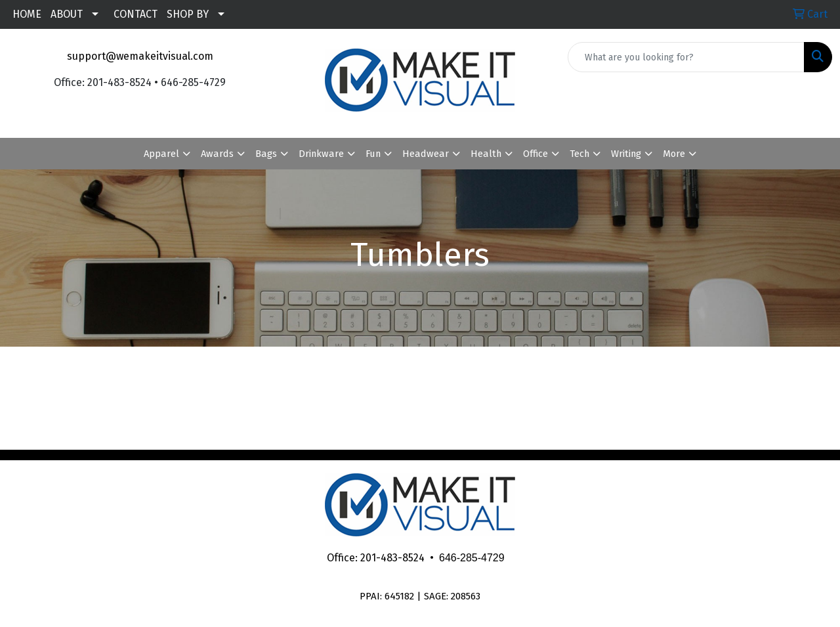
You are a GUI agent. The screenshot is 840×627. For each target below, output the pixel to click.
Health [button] (486, 154)
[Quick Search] (686, 57)
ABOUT (67, 14)
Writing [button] (626, 154)
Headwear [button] (426, 154)
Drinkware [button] (321, 154)
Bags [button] (266, 154)
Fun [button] (373, 154)
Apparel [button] (161, 154)
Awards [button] (217, 154)
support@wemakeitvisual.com (140, 56)
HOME (27, 14)
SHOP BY (188, 14)
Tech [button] (579, 154)
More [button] (674, 154)
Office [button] (535, 154)
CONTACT (136, 14)
